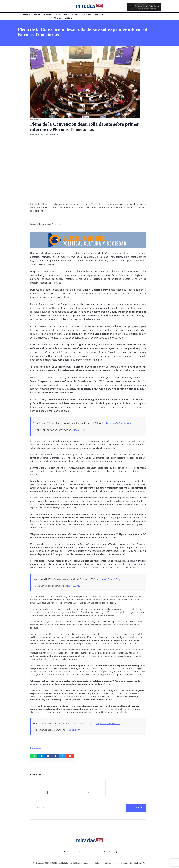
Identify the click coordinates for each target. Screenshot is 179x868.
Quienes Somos (78, 852)
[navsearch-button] (21, 7)
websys (36, 135)
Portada (26, 14)
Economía (75, 14)
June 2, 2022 (79, 430)
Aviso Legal (113, 852)
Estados (48, 14)
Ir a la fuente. (36, 748)
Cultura (68, 18)
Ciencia (58, 18)
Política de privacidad (96, 852)
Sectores (87, 14)
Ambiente (99, 14)
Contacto (65, 852)
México (37, 14)
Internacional (61, 14)
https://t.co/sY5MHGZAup (118, 423)
